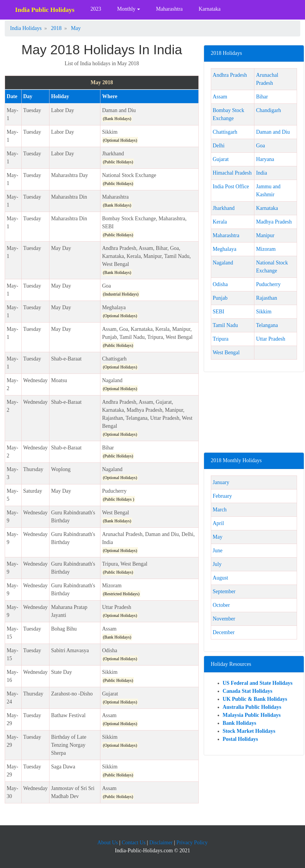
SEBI (218, 312)
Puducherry (268, 284)
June (217, 551)
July (217, 564)
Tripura (220, 339)
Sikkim (264, 312)
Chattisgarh (225, 132)
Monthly (126, 9)
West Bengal (226, 352)
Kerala (220, 222)
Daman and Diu (273, 132)
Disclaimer (161, 843)
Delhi (219, 146)
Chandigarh (269, 110)
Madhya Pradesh (274, 222)
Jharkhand (224, 208)
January (221, 482)
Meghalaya (224, 249)
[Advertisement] (254, 414)
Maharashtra (169, 9)
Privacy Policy (192, 843)
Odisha (220, 284)
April (218, 523)
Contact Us (134, 843)
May (217, 537)
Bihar (262, 97)
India (262, 173)
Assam (220, 97)
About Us (108, 843)
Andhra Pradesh (230, 75)
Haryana (265, 159)
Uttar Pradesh (271, 339)
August (220, 578)
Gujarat (221, 159)
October (221, 605)
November (224, 619)
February (222, 496)
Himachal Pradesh (232, 173)
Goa (261, 146)
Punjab (220, 298)
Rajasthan (267, 298)
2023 (96, 9)
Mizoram (266, 249)
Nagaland (223, 263)
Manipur (265, 235)
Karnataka (210, 9)
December (224, 632)
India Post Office (231, 186)
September (224, 591)
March (220, 510)
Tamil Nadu (225, 325)
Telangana (267, 325)
